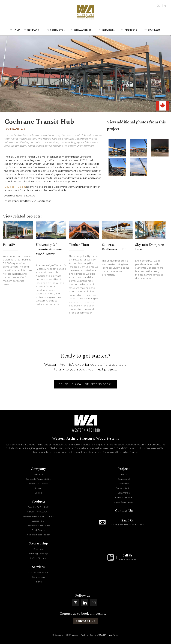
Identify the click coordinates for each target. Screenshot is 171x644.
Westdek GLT (38, 521)
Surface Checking (38, 558)
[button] (33, 30)
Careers (38, 493)
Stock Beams (38, 530)
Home (15, 30)
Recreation (124, 484)
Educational (124, 479)
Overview (38, 549)
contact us (86, 621)
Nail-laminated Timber (38, 535)
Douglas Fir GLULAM (38, 507)
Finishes (38, 582)
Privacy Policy (112, 635)
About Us (38, 474)
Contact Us (124, 511)
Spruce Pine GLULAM (38, 512)
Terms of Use (96, 635)
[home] (85, 12)
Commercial (124, 493)
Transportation (124, 488)
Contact (152, 30)
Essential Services (124, 497)
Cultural (124, 474)
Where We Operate (38, 484)
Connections (38, 577)
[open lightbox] (117, 148)
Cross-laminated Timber (38, 525)
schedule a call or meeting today (86, 384)
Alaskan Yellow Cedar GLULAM (38, 516)
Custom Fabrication (38, 572)
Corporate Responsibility (38, 479)
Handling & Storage (38, 554)
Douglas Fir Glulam (15, 187)
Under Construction (124, 502)
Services (38, 488)
